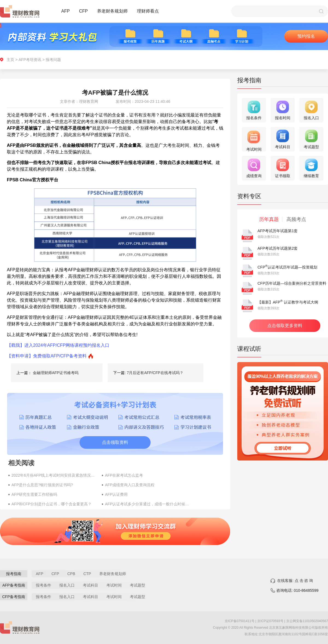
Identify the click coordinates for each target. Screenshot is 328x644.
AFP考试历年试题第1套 (278, 231)
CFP (83, 11)
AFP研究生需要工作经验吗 (34, 494)
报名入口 (67, 585)
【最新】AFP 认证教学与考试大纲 (288, 302)
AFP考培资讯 (30, 60)
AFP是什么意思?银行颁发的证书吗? (42, 485)
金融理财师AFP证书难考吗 (56, 373)
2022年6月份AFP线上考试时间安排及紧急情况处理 (54, 475)
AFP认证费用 (116, 494)
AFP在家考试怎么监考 (124, 475)
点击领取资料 (115, 442)
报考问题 (53, 60)
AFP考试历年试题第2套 (278, 248)
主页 (10, 60)
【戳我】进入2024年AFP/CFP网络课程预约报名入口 (58, 345)
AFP (65, 11)
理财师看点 (148, 11)
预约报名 (306, 36)
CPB (71, 574)
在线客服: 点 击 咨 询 (295, 581)
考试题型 (137, 585)
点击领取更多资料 (285, 326)
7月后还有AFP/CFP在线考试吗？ (155, 373)
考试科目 (90, 585)
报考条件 (43, 585)
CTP (87, 574)
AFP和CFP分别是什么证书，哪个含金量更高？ (52, 504)
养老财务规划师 (112, 11)
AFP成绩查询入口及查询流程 (130, 485)
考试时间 (114, 585)
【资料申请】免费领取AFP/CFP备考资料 (47, 356)
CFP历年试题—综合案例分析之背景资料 (292, 283)
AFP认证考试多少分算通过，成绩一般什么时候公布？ (147, 504)
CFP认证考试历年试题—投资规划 (287, 267)
